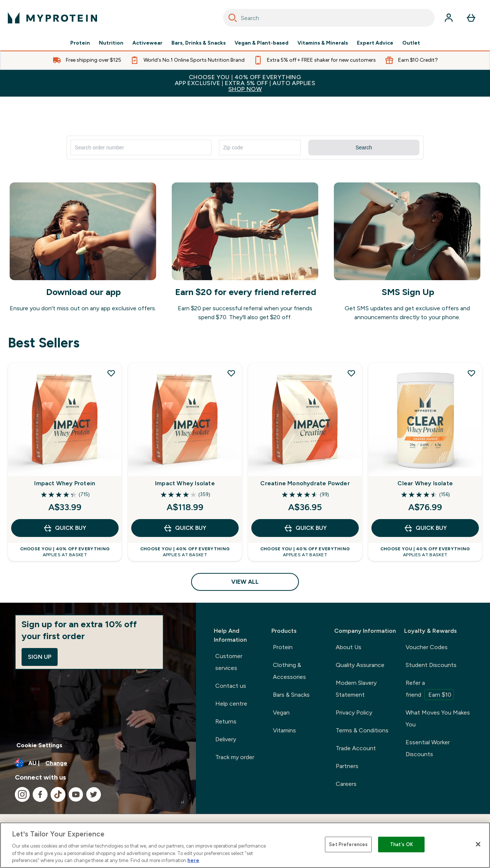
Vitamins (284, 730)
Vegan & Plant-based (262, 43)
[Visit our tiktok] (58, 794)
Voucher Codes (427, 647)
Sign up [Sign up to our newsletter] (40, 657)
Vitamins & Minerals (323, 43)
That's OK (402, 844)
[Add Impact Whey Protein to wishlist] (111, 373)
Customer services (229, 662)
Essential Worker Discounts (428, 748)
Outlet (411, 43)
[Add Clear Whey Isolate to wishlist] (471, 373)
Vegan (281, 712)
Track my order (235, 757)
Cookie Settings (39, 745)
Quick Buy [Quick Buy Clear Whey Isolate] (425, 528)
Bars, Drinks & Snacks (199, 43)
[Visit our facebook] (40, 794)
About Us (349, 647)
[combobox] (329, 18)
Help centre (231, 704)
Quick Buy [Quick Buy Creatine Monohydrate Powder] (305, 528)
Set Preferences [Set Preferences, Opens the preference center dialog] (348, 844)
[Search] (233, 18)
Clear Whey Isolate (425, 483)
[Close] (478, 844)
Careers (346, 784)
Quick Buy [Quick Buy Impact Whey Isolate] (185, 528)
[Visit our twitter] (94, 794)
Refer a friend (430, 690)
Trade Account (356, 748)
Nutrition (111, 43)
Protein (80, 43)
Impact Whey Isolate (185, 483)
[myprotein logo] (52, 18)
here (193, 860)
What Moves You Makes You (438, 718)
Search (364, 148)
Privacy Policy (354, 712)
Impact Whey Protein (65, 483)
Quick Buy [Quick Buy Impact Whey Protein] (65, 528)
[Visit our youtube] (76, 794)
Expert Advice (375, 43)
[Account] (449, 18)
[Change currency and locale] (98, 763)
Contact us (231, 686)
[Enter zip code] (260, 148)
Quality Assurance (360, 665)
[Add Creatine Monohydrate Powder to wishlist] (351, 373)
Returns (226, 721)
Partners (347, 766)
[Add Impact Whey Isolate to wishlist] (231, 373)
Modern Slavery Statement (356, 689)
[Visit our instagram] (22, 794)
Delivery (226, 739)
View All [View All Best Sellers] (245, 582)
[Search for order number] (141, 148)
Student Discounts (431, 665)
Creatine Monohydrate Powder (305, 483)
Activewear (147, 43)
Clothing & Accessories (289, 671)
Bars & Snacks (291, 695)
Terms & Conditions (362, 730)
